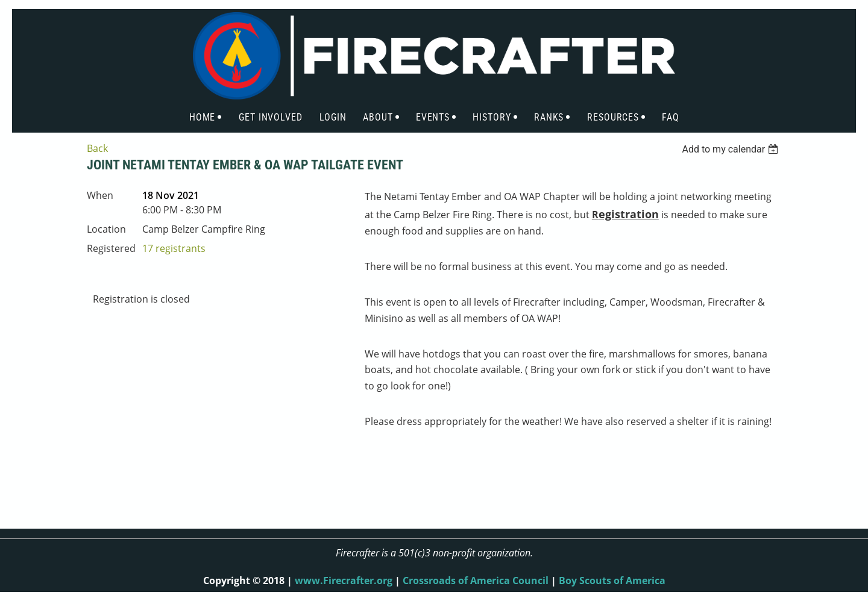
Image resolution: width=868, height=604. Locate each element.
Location (106, 229)
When (100, 195)
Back (97, 148)
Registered (111, 248)
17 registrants (174, 248)
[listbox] (731, 149)
